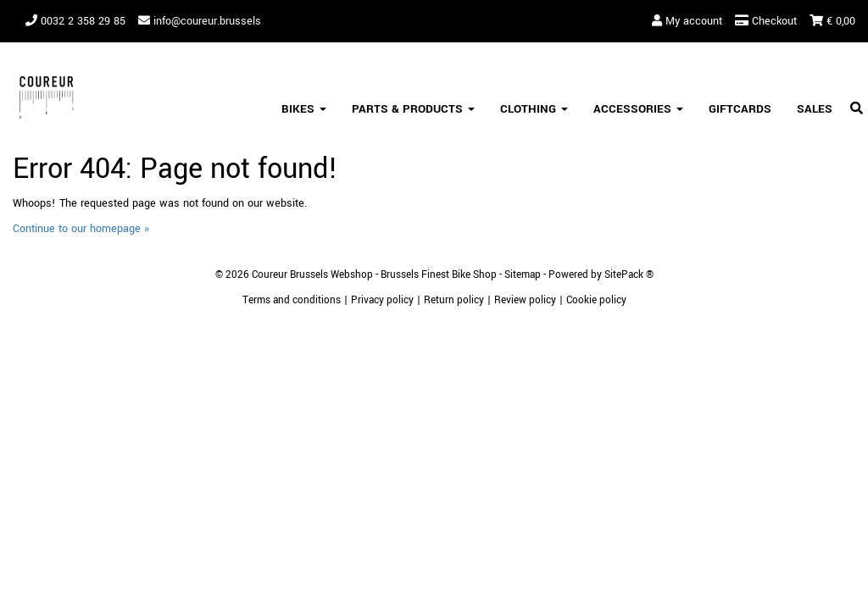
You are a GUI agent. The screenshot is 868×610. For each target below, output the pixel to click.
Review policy (525, 300)
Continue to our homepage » (81, 229)
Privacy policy (382, 300)
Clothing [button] (534, 109)
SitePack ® (629, 275)
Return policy (454, 300)
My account (687, 21)
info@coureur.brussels (200, 21)
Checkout (766, 21)
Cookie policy (596, 300)
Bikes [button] (304, 109)
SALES (815, 109)
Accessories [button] (638, 109)
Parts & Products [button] (413, 109)
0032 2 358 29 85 (75, 21)
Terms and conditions (292, 300)
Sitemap (523, 275)
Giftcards (740, 109)
